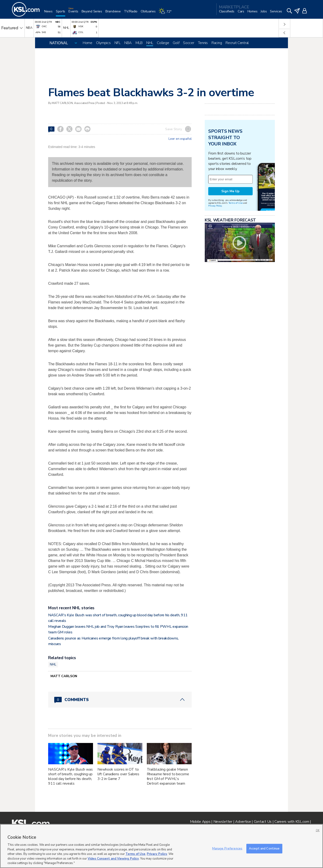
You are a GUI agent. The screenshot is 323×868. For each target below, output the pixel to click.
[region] (161, 846)
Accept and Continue (264, 848)
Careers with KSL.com (292, 822)
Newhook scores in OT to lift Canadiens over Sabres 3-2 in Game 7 (118, 774)
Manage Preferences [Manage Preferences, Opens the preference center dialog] (227, 848)
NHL (150, 43)
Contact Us (263, 822)
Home (88, 43)
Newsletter (223, 822)
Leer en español (180, 139)
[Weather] (167, 13)
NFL (118, 43)
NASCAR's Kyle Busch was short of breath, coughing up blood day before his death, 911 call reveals (70, 776)
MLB (139, 43)
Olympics (103, 43)
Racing (217, 43)
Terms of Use (235, 203)
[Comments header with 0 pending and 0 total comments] (120, 700)
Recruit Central (237, 43)
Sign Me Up (230, 191)
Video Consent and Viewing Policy (113, 859)
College (163, 43)
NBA (128, 43)
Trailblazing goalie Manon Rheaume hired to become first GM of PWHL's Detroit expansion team (168, 776)
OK (318, 830)
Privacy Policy (215, 206)
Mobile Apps (200, 822)
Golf (176, 43)
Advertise (243, 822)
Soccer (188, 43)
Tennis (203, 43)
